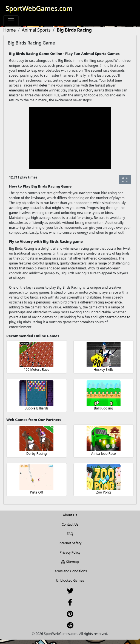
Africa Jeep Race (104, 454)
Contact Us (70, 524)
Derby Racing (37, 454)
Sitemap (70, 562)
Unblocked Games (70, 580)
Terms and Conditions (70, 571)
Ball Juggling (104, 408)
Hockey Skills (104, 370)
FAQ (70, 534)
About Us (70, 515)
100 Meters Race (37, 370)
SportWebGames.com (39, 8)
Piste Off (36, 492)
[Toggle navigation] (11, 21)
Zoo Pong (104, 492)
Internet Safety (70, 543)
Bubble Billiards (36, 408)
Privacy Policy (70, 552)
